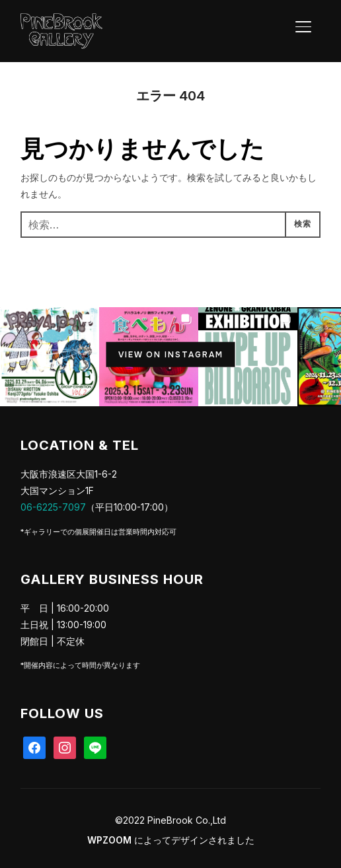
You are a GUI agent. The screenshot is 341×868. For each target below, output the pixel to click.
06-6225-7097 (53, 507)
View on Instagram (171, 355)
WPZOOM (109, 840)
